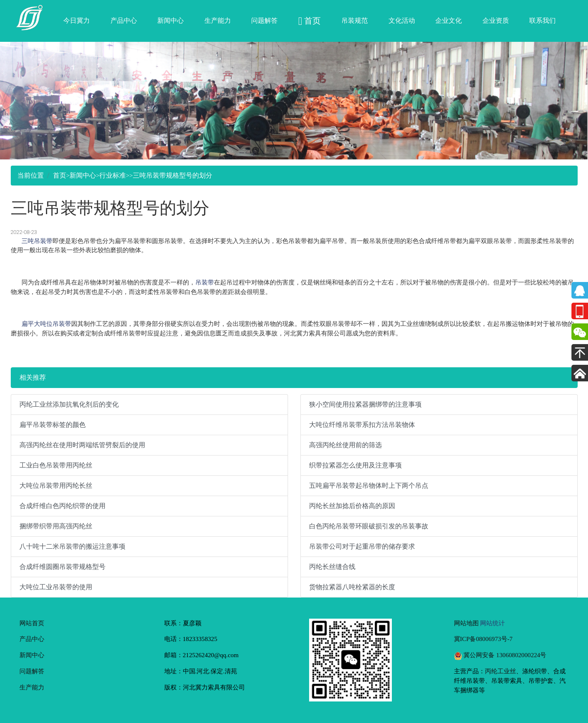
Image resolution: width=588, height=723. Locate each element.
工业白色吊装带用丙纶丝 (56, 465)
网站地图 (466, 623)
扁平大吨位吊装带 (46, 324)
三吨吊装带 (37, 241)
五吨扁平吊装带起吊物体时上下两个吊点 (369, 486)
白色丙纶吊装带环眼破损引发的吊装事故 (369, 526)
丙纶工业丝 (500, 671)
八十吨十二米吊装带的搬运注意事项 (72, 546)
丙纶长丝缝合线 (332, 567)
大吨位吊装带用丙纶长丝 (56, 486)
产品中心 (124, 20)
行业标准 (113, 175)
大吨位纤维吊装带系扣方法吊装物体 (362, 425)
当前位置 (31, 175)
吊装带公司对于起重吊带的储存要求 (362, 546)
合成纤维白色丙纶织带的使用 (62, 506)
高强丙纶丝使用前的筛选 (346, 445)
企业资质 (496, 20)
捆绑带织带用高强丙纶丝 (56, 526)
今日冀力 (77, 20)
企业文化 (449, 20)
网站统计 (492, 623)
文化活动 (402, 20)
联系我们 (542, 20)
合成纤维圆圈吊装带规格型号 (62, 567)
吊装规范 (355, 20)
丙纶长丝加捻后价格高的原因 (352, 506)
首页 (60, 175)
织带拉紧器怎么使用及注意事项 (355, 465)
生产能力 (218, 20)
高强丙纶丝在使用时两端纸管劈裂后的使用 (82, 445)
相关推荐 (33, 377)
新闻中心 (170, 20)
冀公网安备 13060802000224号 (500, 655)
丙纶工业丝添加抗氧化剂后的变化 (69, 404)
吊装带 (205, 282)
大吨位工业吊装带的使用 (56, 587)
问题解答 (264, 20)
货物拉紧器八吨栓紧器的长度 (352, 587)
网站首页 (32, 623)
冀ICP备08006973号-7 (483, 639)
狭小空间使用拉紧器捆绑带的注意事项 (365, 404)
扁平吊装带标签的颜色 (53, 425)
